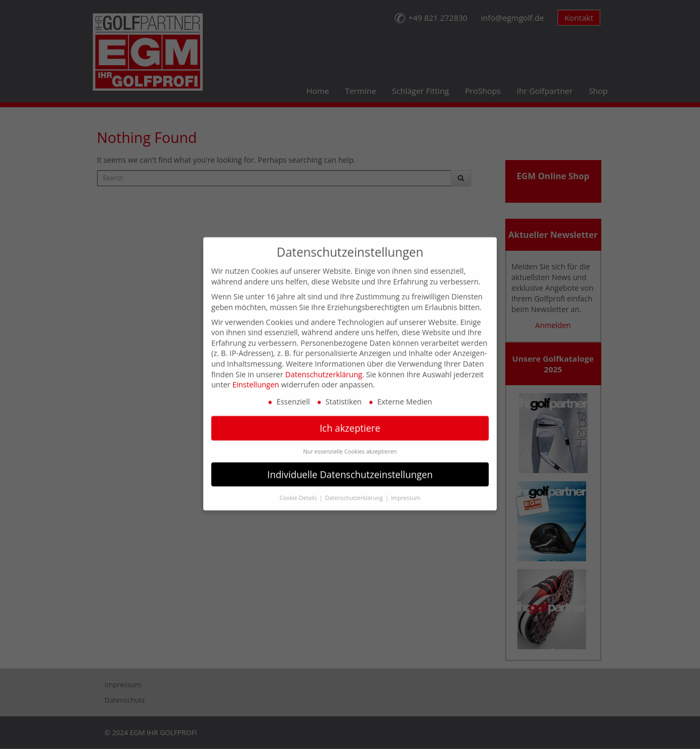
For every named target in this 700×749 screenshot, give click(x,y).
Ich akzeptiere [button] (350, 418)
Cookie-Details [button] (299, 487)
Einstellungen (256, 374)
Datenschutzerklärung (324, 364)
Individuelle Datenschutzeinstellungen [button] (350, 464)
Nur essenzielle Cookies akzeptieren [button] (350, 441)
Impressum (406, 487)
